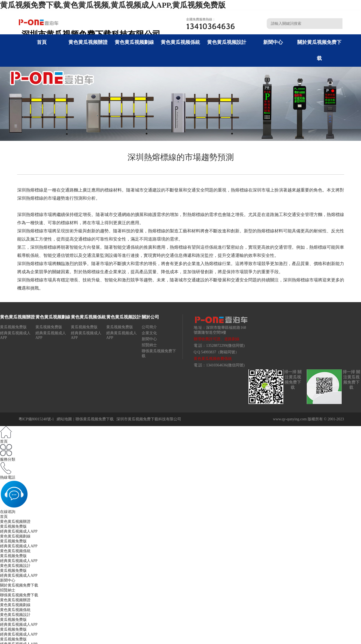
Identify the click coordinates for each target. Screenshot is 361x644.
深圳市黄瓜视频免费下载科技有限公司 (149, 419)
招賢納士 (149, 345)
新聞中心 (273, 42)
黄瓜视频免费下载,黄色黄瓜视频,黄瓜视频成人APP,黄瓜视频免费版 (113, 5)
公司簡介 (149, 327)
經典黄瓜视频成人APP (19, 531)
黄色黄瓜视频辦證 (88, 42)
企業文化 (149, 333)
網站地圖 (64, 419)
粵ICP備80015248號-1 (36, 419)
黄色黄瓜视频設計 (227, 42)
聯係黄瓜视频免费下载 (95, 419)
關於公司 (150, 317)
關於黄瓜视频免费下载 (19, 585)
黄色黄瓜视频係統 (180, 42)
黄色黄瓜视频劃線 (134, 42)
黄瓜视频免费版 (13, 327)
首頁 (42, 42)
